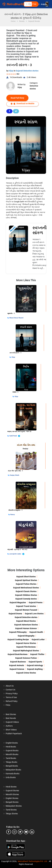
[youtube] (26, 832)
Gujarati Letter (38, 639)
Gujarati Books (12, 751)
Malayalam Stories (14, 806)
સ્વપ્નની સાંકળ (40, 230)
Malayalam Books (13, 770)
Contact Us (10, 690)
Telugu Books (11, 762)
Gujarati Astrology (35, 665)
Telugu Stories (12, 814)
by (8, 318)
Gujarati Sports (35, 662)
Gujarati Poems (36, 602)
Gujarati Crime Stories (26, 673)
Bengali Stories (12, 802)
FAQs (8, 705)
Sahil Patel (15, 436)
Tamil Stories (11, 810)
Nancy (13, 515)
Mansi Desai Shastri (16, 318)
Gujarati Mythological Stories (26, 651)
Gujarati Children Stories (26, 595)
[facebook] (9, 832)
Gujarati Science (17, 669)
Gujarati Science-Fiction (26, 658)
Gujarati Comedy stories (26, 599)
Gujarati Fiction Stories (26, 584)
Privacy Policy (12, 693)
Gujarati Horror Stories (26, 643)
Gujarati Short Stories (26, 577)
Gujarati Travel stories (26, 606)
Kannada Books (13, 774)
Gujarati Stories (12, 791)
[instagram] (14, 832)
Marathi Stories (12, 794)
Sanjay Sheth (15, 475)
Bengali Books (12, 766)
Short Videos (11, 730)
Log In (44, 4)
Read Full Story (17, 98)
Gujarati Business (18, 662)
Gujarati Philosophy (18, 632)
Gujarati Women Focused (26, 610)
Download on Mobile (23, 104)
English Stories (12, 798)
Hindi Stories (11, 787)
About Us (10, 686)
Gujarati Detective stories (27, 71)
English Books (12, 743)
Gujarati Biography (26, 636)
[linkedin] (32, 832)
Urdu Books (11, 777)
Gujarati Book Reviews (18, 654)
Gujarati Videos (12, 722)
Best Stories (11, 714)
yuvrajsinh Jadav (17, 554)
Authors (9, 726)
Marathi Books (12, 754)
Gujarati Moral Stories (26, 621)
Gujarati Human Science (26, 628)
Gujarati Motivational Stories (26, 588)
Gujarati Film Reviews (26, 647)
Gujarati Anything (35, 669)
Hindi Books (11, 747)
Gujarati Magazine (18, 602)
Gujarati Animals (17, 665)
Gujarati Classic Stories (26, 591)
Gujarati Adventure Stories (26, 625)
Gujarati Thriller (37, 654)
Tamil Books (11, 758)
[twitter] (20, 832)
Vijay (11, 71)
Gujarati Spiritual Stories (26, 580)
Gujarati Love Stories (34, 614)
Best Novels (11, 718)
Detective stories (34, 87)
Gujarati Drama (15, 614)
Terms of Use (11, 697)
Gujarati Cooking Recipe (18, 639)
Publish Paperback (14, 734)
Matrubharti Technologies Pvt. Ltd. (33, 861)
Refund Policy (12, 701)
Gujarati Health (36, 632)
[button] (30, 4)
